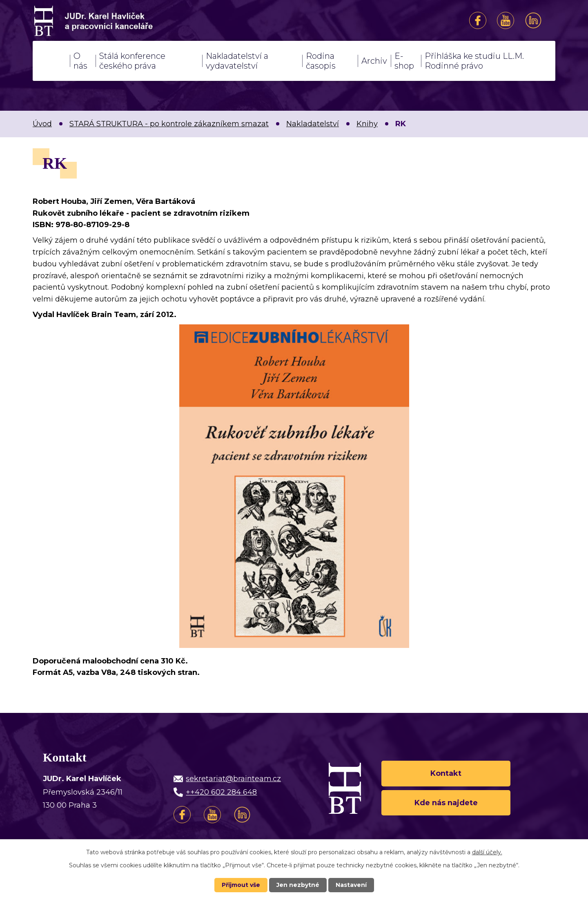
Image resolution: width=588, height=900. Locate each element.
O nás (80, 61)
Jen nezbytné (298, 885)
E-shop (404, 61)
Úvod (51, 61)
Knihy (367, 124)
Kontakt (446, 773)
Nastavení (351, 885)
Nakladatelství (313, 124)
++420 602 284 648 (221, 792)
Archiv (374, 61)
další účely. (487, 852)
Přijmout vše (241, 885)
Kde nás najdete (446, 803)
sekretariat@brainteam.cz (233, 779)
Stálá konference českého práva (132, 61)
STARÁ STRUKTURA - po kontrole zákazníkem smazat (169, 124)
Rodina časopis (321, 61)
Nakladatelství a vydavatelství (237, 61)
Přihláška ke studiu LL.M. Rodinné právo (474, 61)
